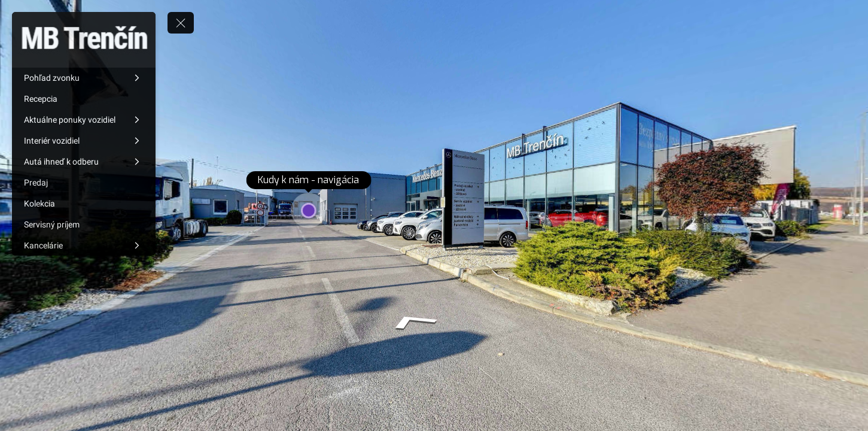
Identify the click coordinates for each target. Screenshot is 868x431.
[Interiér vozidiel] (84, 141)
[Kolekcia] (84, 204)
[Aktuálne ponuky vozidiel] (84, 120)
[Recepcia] (84, 99)
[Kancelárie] (84, 245)
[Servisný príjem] (84, 224)
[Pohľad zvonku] (84, 78)
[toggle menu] (181, 23)
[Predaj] (84, 183)
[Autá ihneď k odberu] (84, 162)
